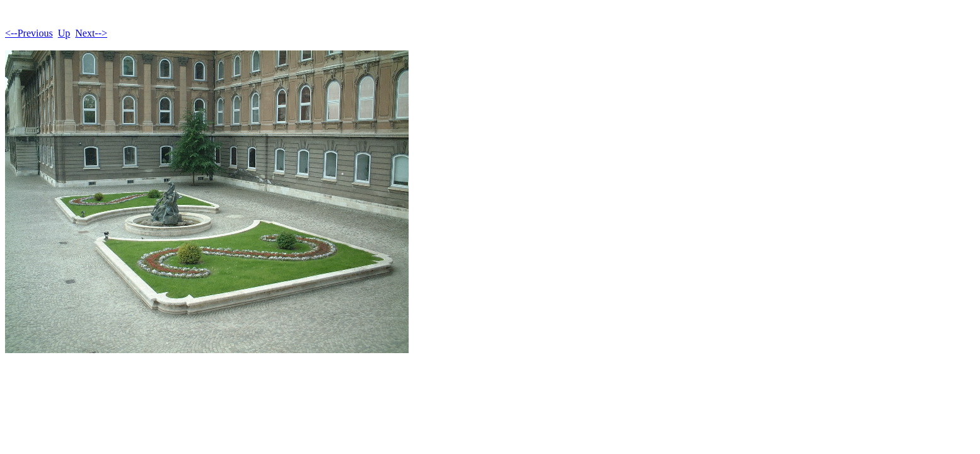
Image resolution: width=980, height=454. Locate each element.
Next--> (91, 33)
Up (64, 33)
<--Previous (29, 33)
